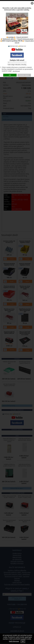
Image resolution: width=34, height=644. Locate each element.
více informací (16, 71)
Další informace (14, 641)
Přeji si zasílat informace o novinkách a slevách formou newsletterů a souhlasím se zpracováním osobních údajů (17, 69)
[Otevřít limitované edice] (25, 39)
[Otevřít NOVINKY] (22, 37)
